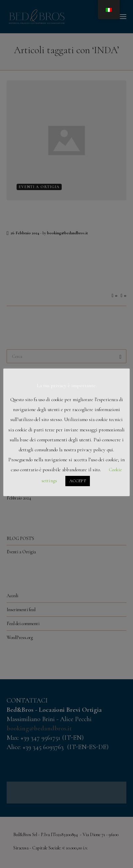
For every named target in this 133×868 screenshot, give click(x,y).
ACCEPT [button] (78, 481)
